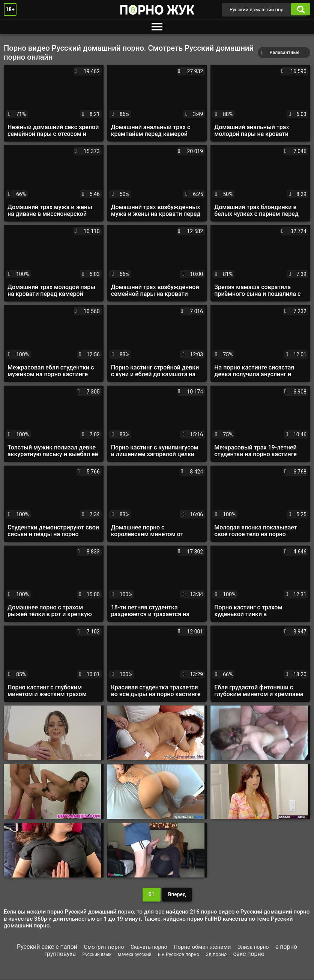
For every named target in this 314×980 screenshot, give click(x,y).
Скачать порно (149, 947)
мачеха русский (135, 955)
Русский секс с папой (47, 947)
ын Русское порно (179, 955)
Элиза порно (253, 947)
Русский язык (97, 955)
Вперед (177, 895)
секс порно (249, 954)
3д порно (216, 955)
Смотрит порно (104, 947)
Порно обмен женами (202, 947)
